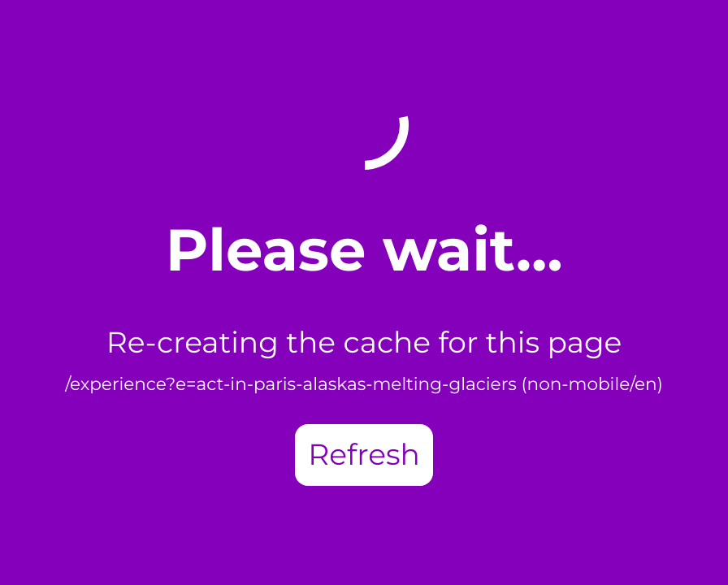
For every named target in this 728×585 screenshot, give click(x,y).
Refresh (364, 455)
